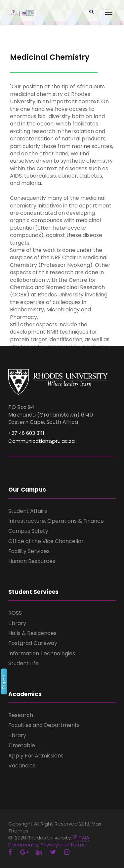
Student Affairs (28, 511)
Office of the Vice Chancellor (46, 541)
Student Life (23, 663)
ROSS (15, 613)
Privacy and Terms (63, 845)
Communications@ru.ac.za (41, 441)
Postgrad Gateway (33, 643)
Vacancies (22, 766)
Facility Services (29, 551)
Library (17, 623)
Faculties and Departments (44, 725)
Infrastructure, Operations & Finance (56, 521)
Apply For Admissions (36, 756)
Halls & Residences (32, 633)
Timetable (22, 745)
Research (21, 715)
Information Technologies (42, 653)
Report (4, 681)
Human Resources (32, 561)
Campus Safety (28, 531)
